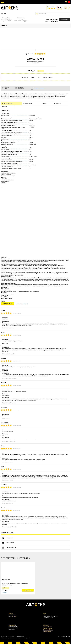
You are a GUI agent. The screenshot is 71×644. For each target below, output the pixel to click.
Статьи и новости (47, 631)
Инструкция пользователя (40, 88)
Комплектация (28, 103)
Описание (57, 103)
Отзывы (5, 107)
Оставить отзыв (7, 304)
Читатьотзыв (65, 8)
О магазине (46, 625)
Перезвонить (65, 20)
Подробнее (5, 593)
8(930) (51, 21)
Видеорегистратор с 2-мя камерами (36, 61)
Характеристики (7, 103)
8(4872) (52, 19)
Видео (44, 103)
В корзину (28, 590)
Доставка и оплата (47, 628)
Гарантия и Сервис (47, 627)
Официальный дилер (48, 630)
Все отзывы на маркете (22, 304)
